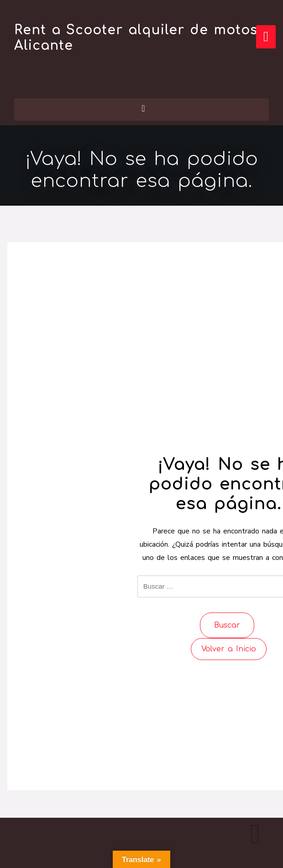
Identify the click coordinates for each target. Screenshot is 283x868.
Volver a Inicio (229, 649)
